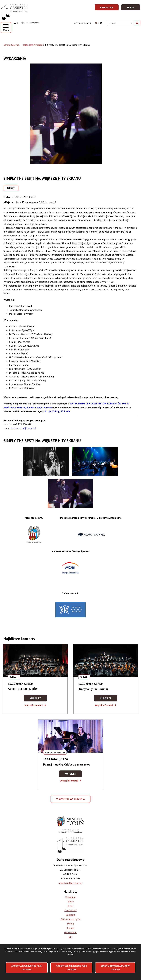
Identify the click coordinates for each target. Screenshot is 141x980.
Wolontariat (70, 932)
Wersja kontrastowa (30, 23)
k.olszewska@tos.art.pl (24, 428)
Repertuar (109, 8)
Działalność (70, 910)
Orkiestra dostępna (83, 23)
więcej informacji (35, 705)
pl (96, 23)
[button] (70, 114)
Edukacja (70, 915)
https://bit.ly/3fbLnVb (57, 411)
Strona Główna (11, 45)
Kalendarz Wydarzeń (33, 45)
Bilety (133, 8)
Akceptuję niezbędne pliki (71, 968)
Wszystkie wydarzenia (71, 800)
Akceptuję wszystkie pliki (27, 968)
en (101, 23)
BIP (70, 937)
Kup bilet (38, 699)
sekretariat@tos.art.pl (70, 883)
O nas (70, 906)
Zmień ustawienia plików (115, 968)
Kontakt (70, 928)
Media (70, 924)
